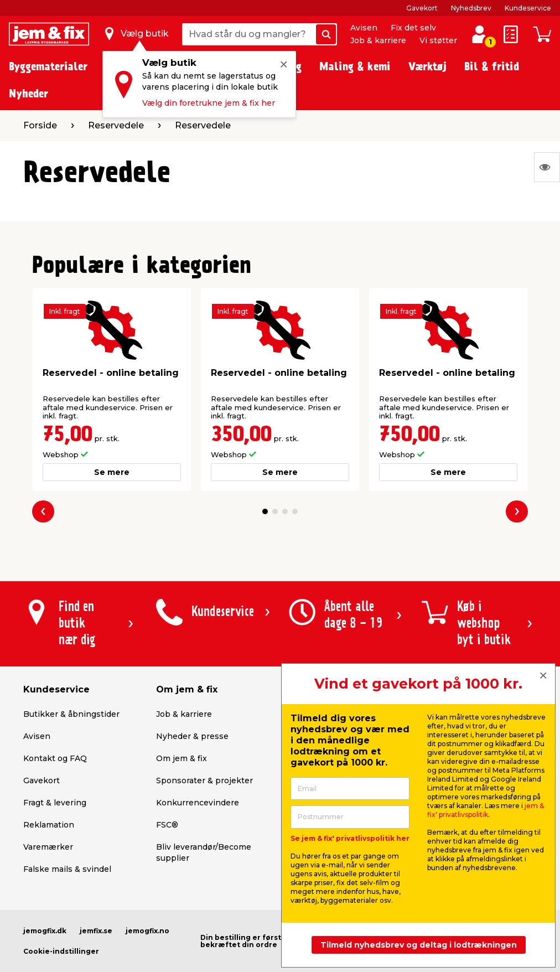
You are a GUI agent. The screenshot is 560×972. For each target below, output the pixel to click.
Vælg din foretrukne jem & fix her (209, 103)
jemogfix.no (147, 931)
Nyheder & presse (192, 736)
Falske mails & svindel (67, 869)
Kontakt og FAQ (55, 758)
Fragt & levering (55, 803)
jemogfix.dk (45, 931)
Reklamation (49, 825)
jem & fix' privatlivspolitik (486, 810)
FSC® (167, 825)
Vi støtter (438, 40)
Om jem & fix (182, 758)
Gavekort (422, 8)
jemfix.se (96, 931)
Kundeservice (528, 8)
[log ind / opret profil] (479, 34)
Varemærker (48, 847)
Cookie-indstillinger (61, 951)
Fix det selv (413, 28)
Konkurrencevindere (198, 803)
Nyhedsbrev (471, 8)
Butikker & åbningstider (71, 714)
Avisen (364, 28)
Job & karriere (378, 40)
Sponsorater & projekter (204, 780)
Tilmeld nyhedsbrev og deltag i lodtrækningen (419, 945)
